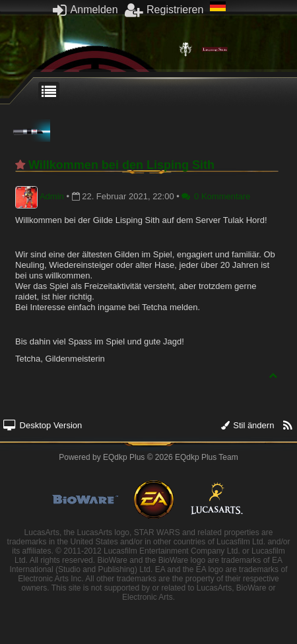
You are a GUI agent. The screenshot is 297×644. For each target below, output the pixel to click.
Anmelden (85, 10)
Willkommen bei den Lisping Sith (121, 165)
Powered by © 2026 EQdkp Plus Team (148, 457)
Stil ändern (248, 425)
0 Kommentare (216, 196)
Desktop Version (43, 425)
